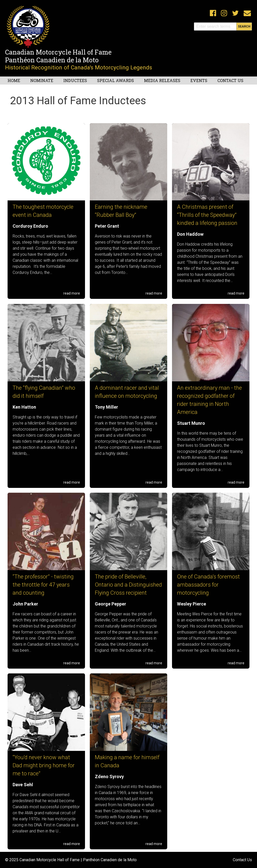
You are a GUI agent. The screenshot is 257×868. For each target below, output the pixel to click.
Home (14, 80)
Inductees (75, 80)
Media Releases (162, 80)
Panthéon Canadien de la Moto (52, 60)
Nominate (42, 80)
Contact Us (230, 80)
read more (72, 293)
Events (199, 80)
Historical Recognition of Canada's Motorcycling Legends (79, 67)
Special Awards (116, 80)
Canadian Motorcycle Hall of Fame (58, 52)
